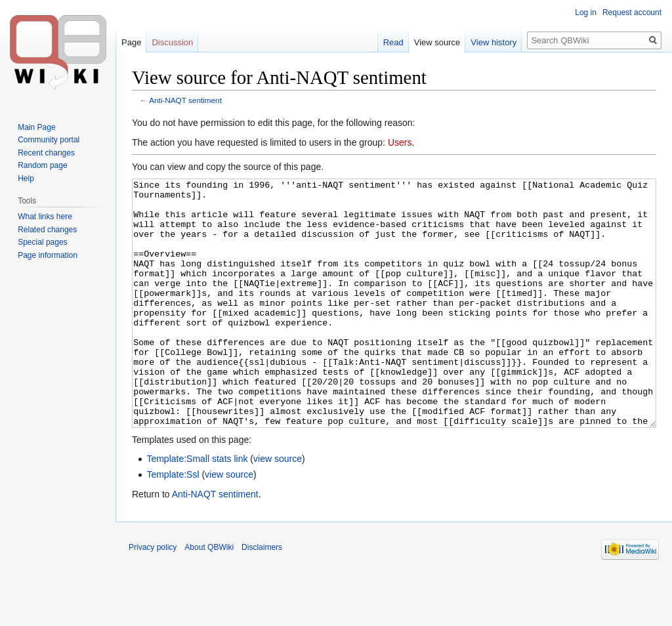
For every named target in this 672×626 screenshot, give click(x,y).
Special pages (42, 242)
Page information (48, 255)
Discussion (172, 42)
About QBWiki (209, 596)
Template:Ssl (173, 524)
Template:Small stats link (197, 508)
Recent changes (46, 153)
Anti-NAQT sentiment (185, 100)
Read (393, 42)
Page (131, 42)
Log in (586, 12)
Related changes (47, 230)
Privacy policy (153, 596)
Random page (42, 165)
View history (493, 42)
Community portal (49, 140)
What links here (45, 217)
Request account (632, 12)
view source (278, 508)
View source (437, 42)
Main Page (36, 127)
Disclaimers (262, 596)
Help (26, 178)
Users (400, 142)
